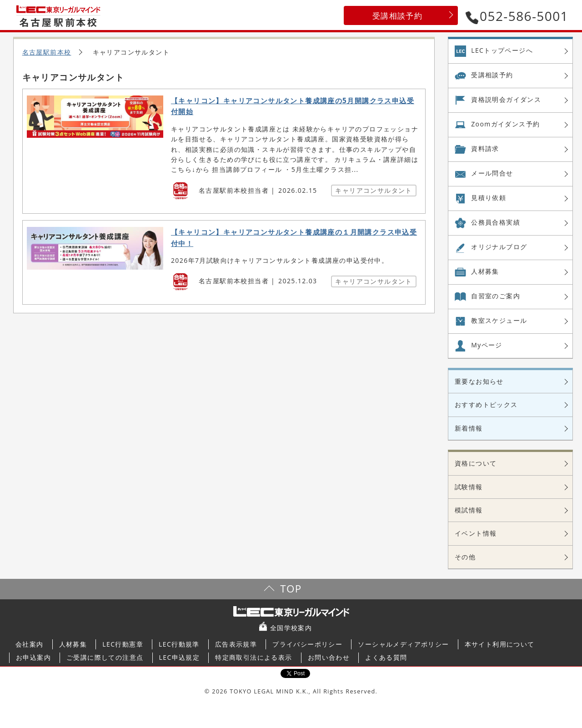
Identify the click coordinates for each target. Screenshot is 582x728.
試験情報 (469, 487)
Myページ (487, 345)
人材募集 (485, 271)
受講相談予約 (397, 16)
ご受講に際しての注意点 (105, 657)
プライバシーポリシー (307, 644)
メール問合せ (492, 173)
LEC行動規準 (179, 644)
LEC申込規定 (180, 657)
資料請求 (485, 148)
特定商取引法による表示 (253, 657)
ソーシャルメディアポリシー (403, 644)
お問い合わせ (329, 657)
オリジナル (499, 247)
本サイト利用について (500, 644)
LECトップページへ (502, 50)
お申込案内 (33, 657)
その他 (465, 557)
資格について (476, 463)
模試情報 (469, 510)
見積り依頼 (489, 198)
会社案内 (30, 644)
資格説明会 (506, 100)
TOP (291, 589)
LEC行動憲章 (123, 644)
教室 (499, 321)
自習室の (496, 296)
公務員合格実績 (496, 222)
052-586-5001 (517, 16)
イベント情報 (476, 533)
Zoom (505, 124)
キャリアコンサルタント (374, 190)
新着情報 (469, 428)
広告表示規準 (236, 644)
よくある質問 (386, 657)
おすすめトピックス (486, 404)
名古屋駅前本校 (47, 52)
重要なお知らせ (479, 381)
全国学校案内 (291, 628)
